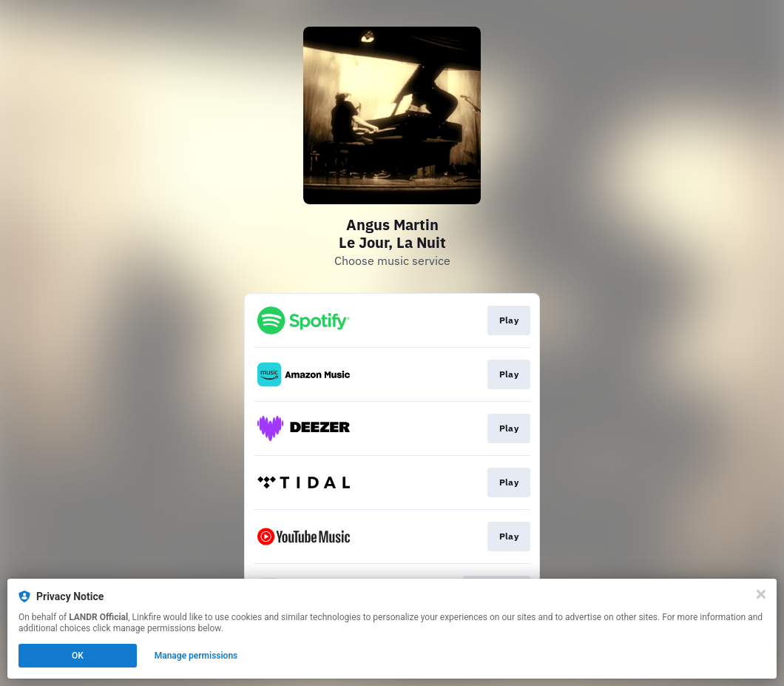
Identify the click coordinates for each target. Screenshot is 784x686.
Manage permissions (196, 656)
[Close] (761, 594)
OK (78, 656)
